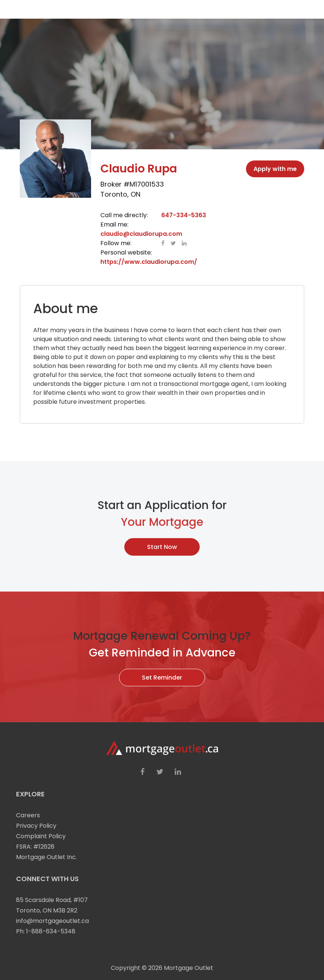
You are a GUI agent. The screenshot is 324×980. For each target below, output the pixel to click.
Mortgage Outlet (189, 968)
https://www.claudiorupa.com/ (149, 262)
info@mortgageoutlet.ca (52, 921)
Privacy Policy (36, 826)
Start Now (162, 547)
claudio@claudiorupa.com (141, 234)
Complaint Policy (41, 836)
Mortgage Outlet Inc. (46, 857)
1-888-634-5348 (51, 931)
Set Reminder (162, 678)
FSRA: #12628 (35, 847)
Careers (28, 815)
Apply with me (275, 169)
